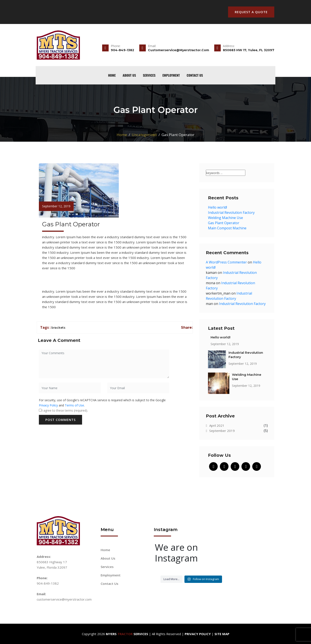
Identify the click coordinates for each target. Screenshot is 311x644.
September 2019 (220, 431)
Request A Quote (251, 12)
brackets (58, 328)
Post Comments (60, 420)
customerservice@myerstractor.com (64, 599)
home (112, 75)
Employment (171, 75)
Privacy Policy (48, 405)
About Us (129, 75)
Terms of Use (74, 405)
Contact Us (195, 75)
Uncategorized (144, 135)
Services (149, 75)
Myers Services (127, 634)
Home (122, 135)
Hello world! (217, 207)
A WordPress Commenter (226, 262)
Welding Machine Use (225, 218)
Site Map (222, 634)
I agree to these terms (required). (63, 410)
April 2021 (215, 425)
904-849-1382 (48, 583)
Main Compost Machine (227, 228)
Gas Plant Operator (224, 223)
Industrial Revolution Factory (231, 213)
